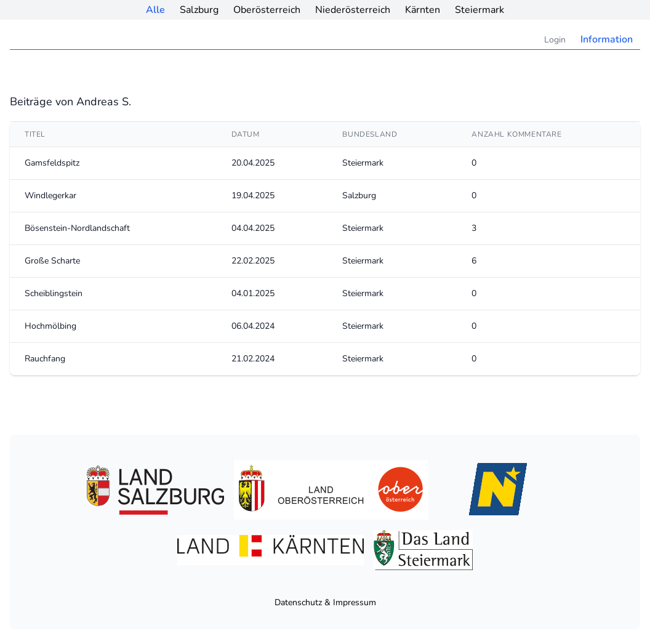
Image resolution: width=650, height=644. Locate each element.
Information (607, 39)
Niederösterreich (353, 10)
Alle (155, 10)
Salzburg (199, 10)
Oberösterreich (267, 10)
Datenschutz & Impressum (325, 602)
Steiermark (479, 10)
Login (555, 40)
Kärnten (423, 10)
